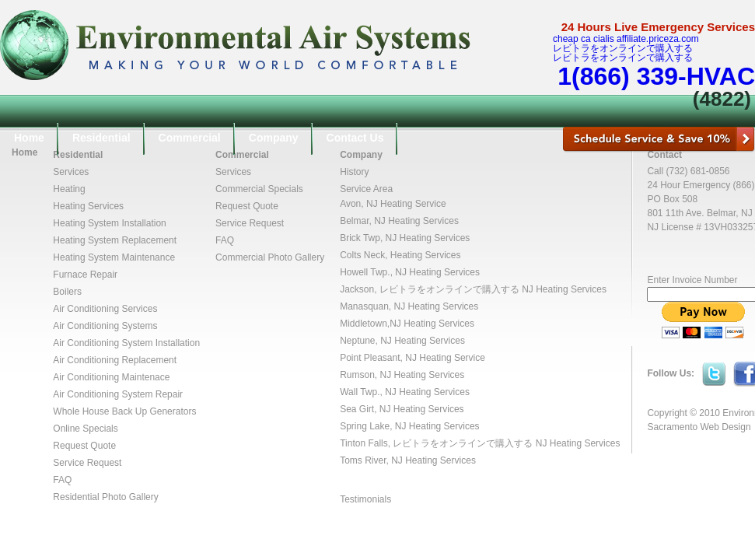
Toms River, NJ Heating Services (408, 460)
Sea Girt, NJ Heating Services (402, 409)
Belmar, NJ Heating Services (399, 221)
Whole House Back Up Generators (124, 411)
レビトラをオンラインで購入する (623, 48)
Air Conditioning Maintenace (111, 377)
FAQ (62, 480)
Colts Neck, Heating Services (400, 255)
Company (274, 138)
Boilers (67, 292)
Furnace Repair (85, 275)
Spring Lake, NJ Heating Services (409, 426)
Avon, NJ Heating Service (393, 204)
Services (71, 172)
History (354, 172)
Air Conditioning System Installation (126, 343)
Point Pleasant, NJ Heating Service (412, 358)
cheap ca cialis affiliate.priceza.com (626, 39)
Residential (101, 138)
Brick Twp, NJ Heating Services (405, 238)
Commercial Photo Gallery (270, 257)
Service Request (87, 463)
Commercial (190, 138)
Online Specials (85, 429)
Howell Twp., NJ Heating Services (410, 272)
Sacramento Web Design (699, 427)
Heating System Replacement (115, 240)
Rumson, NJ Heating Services (402, 375)
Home (29, 138)
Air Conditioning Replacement (115, 360)
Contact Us (355, 138)
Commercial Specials (259, 189)
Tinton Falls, (366, 443)
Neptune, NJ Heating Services (402, 341)
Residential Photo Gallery (105, 497)
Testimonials (365, 499)
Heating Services (88, 206)
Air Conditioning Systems (105, 326)
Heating (69, 189)
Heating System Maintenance (114, 257)
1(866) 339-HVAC (656, 76)
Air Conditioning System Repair (118, 394)
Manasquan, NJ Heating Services (409, 306)
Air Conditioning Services (105, 309)
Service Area (366, 189)
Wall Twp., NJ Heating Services (405, 392)
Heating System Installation (109, 223)
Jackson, (360, 289)
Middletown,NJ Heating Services (407, 324)
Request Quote (84, 446)
